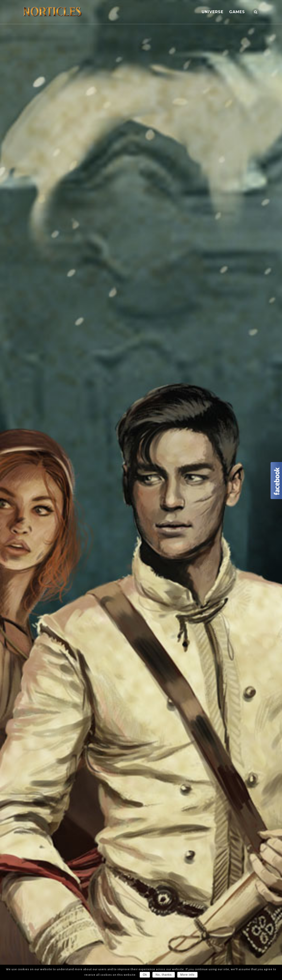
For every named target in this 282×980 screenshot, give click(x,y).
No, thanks (163, 975)
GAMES (237, 12)
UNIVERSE (213, 12)
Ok (145, 975)
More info (187, 975)
